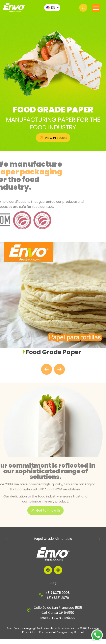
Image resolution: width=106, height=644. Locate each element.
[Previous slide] (7, 539)
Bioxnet (79, 632)
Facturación (47, 632)
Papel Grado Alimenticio (53, 539)
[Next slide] (59, 369)
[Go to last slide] (47, 369)
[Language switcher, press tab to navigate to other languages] (52, 8)
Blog (53, 583)
